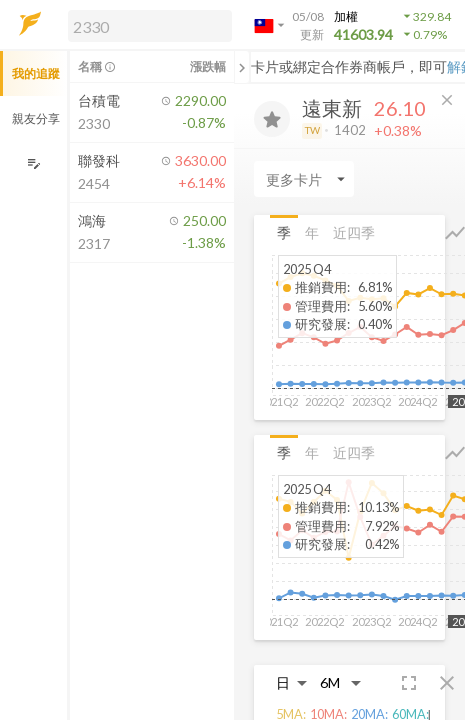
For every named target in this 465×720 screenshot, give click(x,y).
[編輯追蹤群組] (33, 163)
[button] (146, 25)
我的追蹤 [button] (36, 73)
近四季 (354, 232)
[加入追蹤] (272, 119)
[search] (150, 26)
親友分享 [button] (36, 118)
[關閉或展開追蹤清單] (242, 67)
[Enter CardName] (304, 179)
